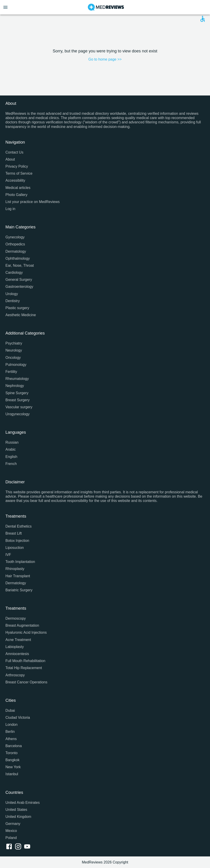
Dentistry (13, 301)
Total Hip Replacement (24, 668)
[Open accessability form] (203, 19)
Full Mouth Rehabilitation (25, 661)
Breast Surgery (18, 400)
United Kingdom (18, 817)
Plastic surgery (17, 308)
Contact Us (14, 152)
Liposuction (15, 548)
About (10, 159)
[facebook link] (10, 847)
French (11, 464)
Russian (12, 442)
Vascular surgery (19, 407)
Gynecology (15, 237)
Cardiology (14, 273)
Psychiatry (14, 343)
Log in (10, 209)
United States (16, 810)
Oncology (13, 358)
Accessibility (15, 180)
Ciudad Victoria (18, 718)
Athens (11, 739)
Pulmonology (16, 365)
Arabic (11, 449)
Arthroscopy (15, 675)
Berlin (10, 732)
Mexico (11, 831)
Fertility (11, 372)
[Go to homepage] (106, 7)
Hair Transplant (18, 576)
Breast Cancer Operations (26, 682)
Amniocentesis (17, 654)
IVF (8, 555)
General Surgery (19, 280)
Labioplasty (15, 647)
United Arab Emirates (23, 803)
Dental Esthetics (19, 526)
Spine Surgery (17, 393)
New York (13, 767)
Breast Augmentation (22, 625)
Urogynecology (18, 414)
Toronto (11, 753)
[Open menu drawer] (5, 7)
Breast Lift (14, 533)
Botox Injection (17, 541)
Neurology (14, 350)
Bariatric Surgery (19, 590)
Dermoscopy (16, 618)
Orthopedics (15, 244)
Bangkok (12, 760)
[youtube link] (28, 847)
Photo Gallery (16, 195)
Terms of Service (19, 173)
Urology (12, 294)
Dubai (10, 710)
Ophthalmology (18, 258)
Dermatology (16, 251)
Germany (13, 824)
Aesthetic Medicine (21, 315)
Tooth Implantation (20, 562)
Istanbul (12, 774)
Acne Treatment (18, 640)
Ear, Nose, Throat (20, 265)
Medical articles (18, 188)
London (11, 725)
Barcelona (14, 746)
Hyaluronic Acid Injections (26, 632)
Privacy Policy (17, 166)
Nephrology (15, 386)
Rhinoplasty (15, 569)
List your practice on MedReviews (33, 202)
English (11, 457)
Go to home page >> (105, 59)
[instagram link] (19, 847)
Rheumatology (17, 379)
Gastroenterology (19, 287)
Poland (11, 838)
